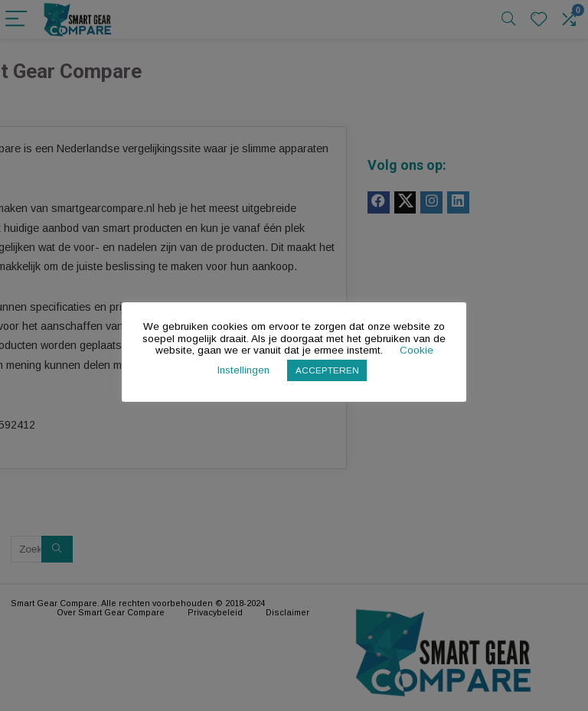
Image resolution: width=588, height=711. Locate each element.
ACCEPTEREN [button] (327, 370)
